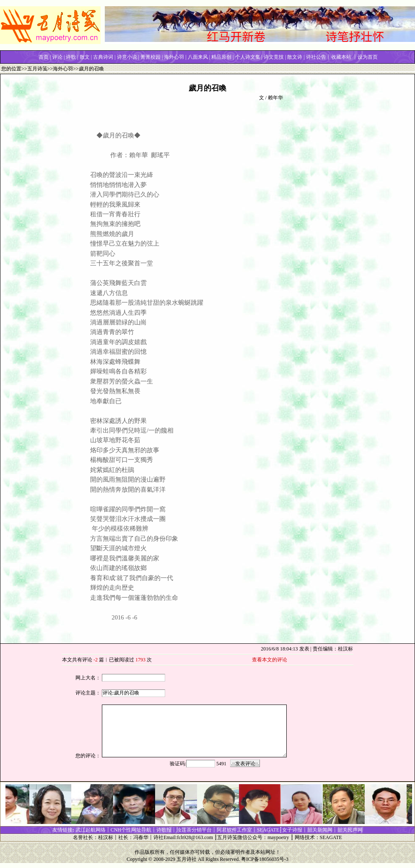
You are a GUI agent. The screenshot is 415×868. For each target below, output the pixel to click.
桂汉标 (106, 837)
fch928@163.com (195, 837)
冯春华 (141, 837)
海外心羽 (63, 69)
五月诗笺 (37, 69)
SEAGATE (331, 837)
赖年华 (275, 98)
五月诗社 (187, 859)
